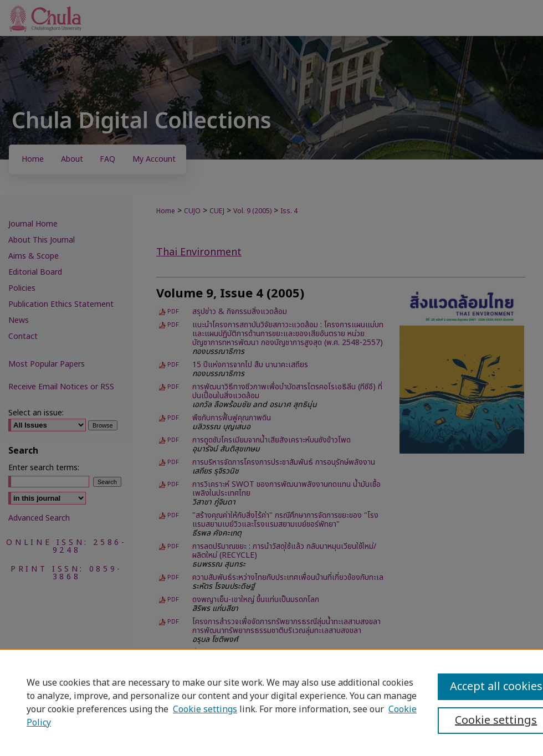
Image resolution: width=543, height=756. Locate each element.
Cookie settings (205, 709)
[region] (271, 702)
